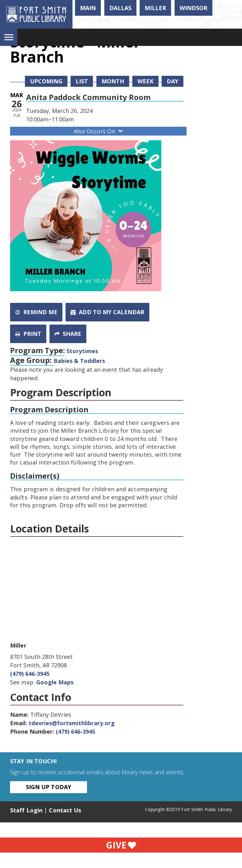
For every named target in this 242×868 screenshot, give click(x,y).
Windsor (193, 8)
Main (88, 8)
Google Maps (55, 682)
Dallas (120, 8)
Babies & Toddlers (79, 361)
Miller (155, 8)
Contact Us (65, 810)
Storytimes (82, 351)
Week (145, 81)
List (82, 81)
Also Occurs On (99, 131)
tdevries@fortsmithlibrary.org (72, 723)
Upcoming (46, 81)
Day (173, 81)
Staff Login (26, 810)
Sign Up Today (49, 787)
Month (113, 81)
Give (121, 845)
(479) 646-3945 (30, 674)
